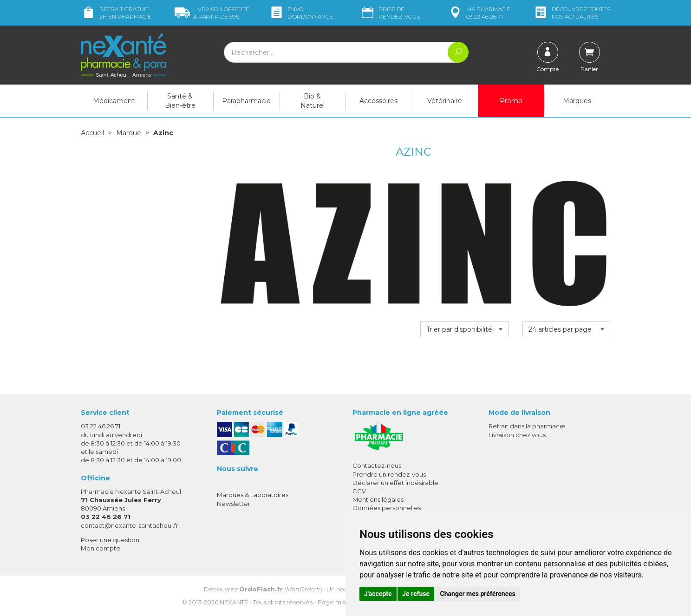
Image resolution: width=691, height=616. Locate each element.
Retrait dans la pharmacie (527, 426)
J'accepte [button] (378, 594)
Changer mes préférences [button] (478, 594)
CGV (359, 491)
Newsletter (234, 504)
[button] (464, 329)
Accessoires (378, 101)
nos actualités (572, 13)
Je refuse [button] (416, 594)
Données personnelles (387, 508)
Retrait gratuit (116, 13)
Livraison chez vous (517, 435)
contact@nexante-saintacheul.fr (130, 525)
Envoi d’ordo (301, 13)
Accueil (92, 133)
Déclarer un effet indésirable (395, 483)
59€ (212, 13)
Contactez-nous (377, 465)
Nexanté (234, 602)
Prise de (390, 13)
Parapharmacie (246, 101)
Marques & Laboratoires (253, 495)
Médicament (114, 101)
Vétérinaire (445, 101)
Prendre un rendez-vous (389, 474)
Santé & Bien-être (180, 101)
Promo (511, 101)
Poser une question (110, 540)
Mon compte (101, 548)
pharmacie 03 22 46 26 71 (479, 13)
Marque (129, 133)
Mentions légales (378, 499)
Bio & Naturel (313, 101)
